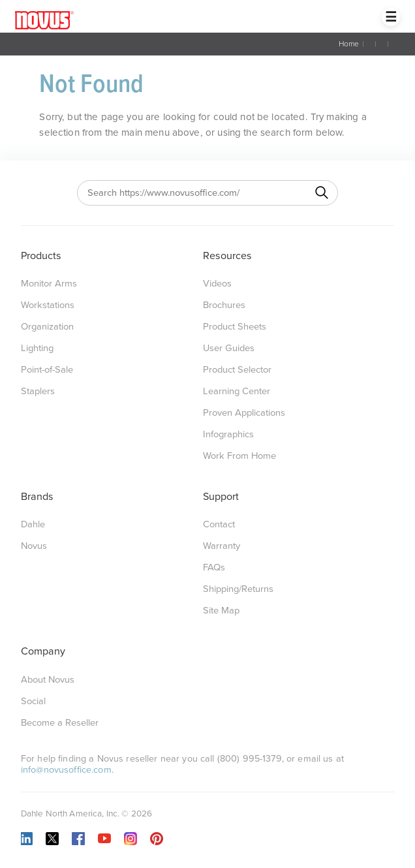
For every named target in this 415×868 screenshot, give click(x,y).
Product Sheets (235, 327)
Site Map (221, 611)
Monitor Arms (49, 284)
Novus (34, 546)
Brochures (224, 305)
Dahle (33, 524)
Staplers (38, 391)
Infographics (228, 434)
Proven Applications (244, 413)
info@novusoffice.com (66, 770)
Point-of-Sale (47, 370)
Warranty (222, 546)
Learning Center (237, 391)
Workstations (48, 305)
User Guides (229, 348)
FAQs (214, 567)
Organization (47, 327)
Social (33, 701)
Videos (217, 284)
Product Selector (237, 370)
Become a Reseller (60, 723)
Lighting (37, 348)
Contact (219, 524)
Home (349, 44)
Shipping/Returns (238, 589)
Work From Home (239, 456)
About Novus (48, 680)
